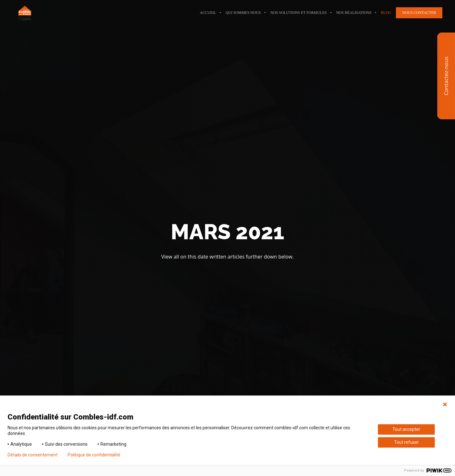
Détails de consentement (33, 455)
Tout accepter (406, 429)
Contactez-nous (446, 76)
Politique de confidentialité (94, 455)
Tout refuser (406, 442)
